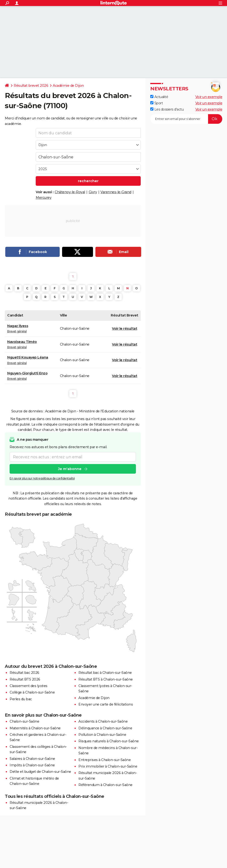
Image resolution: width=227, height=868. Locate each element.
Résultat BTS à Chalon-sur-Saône (106, 679)
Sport (157, 103)
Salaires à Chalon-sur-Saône (32, 759)
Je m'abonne (70, 469)
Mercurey (44, 198)
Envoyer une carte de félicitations (106, 704)
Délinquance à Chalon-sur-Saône (105, 728)
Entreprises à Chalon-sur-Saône (105, 760)
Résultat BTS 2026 (25, 679)
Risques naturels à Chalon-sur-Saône (109, 741)
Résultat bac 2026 (24, 673)
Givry (93, 192)
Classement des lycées (29, 686)
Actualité (159, 97)
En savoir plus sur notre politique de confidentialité (42, 479)
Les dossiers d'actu (167, 109)
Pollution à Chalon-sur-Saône (102, 735)
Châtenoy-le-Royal (70, 192)
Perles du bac (21, 699)
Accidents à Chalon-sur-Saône (103, 721)
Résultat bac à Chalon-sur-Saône (105, 673)
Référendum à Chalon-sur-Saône (105, 785)
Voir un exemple (209, 97)
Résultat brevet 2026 (31, 86)
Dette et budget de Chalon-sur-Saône (40, 772)
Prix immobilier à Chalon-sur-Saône (108, 766)
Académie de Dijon (68, 86)
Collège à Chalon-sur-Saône (32, 692)
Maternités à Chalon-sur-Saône (35, 728)
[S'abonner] (186, 119)
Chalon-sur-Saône (24, 721)
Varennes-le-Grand (116, 192)
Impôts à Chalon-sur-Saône (32, 765)
